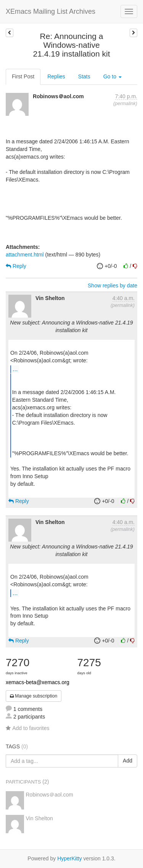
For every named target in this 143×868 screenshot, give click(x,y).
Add (128, 761)
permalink (125, 104)
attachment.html (25, 255)
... (15, 369)
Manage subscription (34, 696)
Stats (84, 76)
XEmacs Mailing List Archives (51, 11)
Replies (56, 76)
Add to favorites (27, 728)
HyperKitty (70, 858)
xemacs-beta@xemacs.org (38, 682)
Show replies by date (112, 286)
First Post (23, 76)
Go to (112, 76)
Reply (16, 266)
